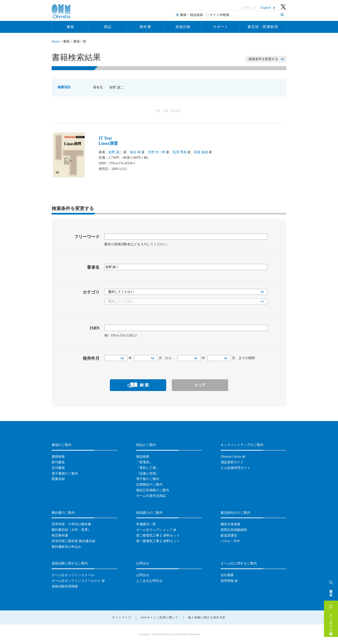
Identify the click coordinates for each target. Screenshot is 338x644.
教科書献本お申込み (66, 547)
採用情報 (227, 581)
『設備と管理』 (148, 473)
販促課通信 (229, 535)
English (266, 8)
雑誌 (108, 27)
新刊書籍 (58, 462)
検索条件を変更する (263, 59)
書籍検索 (58, 457)
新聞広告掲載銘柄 (234, 530)
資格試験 (183, 27)
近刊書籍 (58, 468)
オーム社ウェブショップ (154, 530)
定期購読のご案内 (149, 485)
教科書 (145, 27)
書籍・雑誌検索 (192, 15)
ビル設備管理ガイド (235, 468)
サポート (221, 27)
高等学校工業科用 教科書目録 (73, 541)
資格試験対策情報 (65, 586)
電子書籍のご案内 (65, 473)
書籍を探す (331, 591)
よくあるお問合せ (331, 622)
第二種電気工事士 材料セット (158, 535)
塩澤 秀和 (180, 152)
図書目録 (58, 479)
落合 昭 (135, 152)
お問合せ (143, 575)
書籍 (71, 27)
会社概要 (227, 575)
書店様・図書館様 (263, 27)
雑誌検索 (143, 457)
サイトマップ (122, 617)
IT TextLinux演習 (108, 141)
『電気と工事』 (148, 468)
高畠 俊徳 (201, 152)
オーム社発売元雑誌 (151, 496)
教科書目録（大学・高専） (71, 530)
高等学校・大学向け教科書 (71, 524)
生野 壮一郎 (157, 152)
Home (56, 41)
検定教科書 (60, 535)
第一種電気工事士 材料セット (158, 541)
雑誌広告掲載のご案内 (153, 490)
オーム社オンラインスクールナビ (76, 581)
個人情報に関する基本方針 (207, 617)
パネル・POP (230, 541)
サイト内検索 (219, 15)
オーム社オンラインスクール (73, 575)
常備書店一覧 (146, 524)
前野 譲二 (115, 152)
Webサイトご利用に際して (160, 617)
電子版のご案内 (148, 479)
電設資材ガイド (232, 462)
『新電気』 (144, 462)
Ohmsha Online (231, 457)
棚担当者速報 (230, 524)
